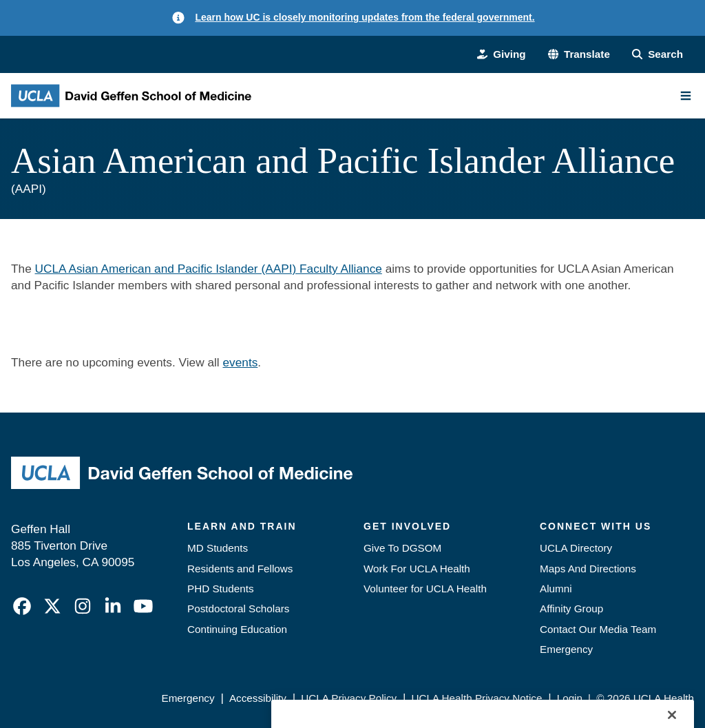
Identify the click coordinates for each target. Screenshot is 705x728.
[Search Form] (657, 54)
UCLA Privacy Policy (349, 698)
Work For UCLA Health (417, 569)
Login (570, 698)
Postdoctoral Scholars (238, 609)
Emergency (566, 649)
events (240, 362)
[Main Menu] (686, 96)
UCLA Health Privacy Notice (477, 698)
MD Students (218, 548)
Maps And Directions (588, 569)
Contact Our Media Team (598, 629)
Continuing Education (237, 629)
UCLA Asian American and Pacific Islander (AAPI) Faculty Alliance (209, 269)
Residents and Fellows (240, 569)
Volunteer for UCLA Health (425, 589)
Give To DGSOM (402, 548)
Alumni (556, 589)
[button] (579, 54)
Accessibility (258, 698)
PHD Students (221, 589)
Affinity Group (571, 609)
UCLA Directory (576, 548)
